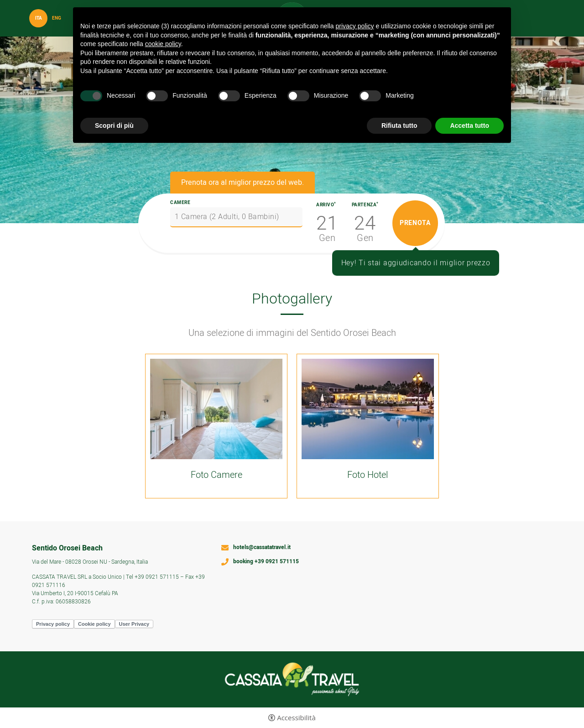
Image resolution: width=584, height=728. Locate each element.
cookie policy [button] (163, 44)
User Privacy (134, 624)
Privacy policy (53, 624)
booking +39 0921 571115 (266, 562)
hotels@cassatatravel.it (262, 548)
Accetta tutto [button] (469, 126)
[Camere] (236, 217)
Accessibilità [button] (296, 718)
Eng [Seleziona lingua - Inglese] (57, 18)
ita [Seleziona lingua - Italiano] (39, 18)
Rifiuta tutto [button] (399, 126)
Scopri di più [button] (114, 126)
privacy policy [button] (355, 26)
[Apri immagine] (216, 409)
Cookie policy (94, 624)
